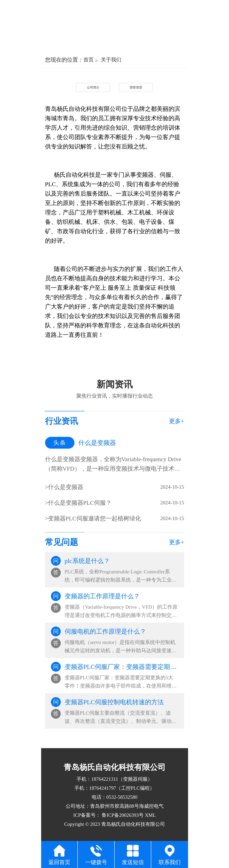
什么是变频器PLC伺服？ (80, 503)
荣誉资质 (136, 87)
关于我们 (111, 60)
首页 (89, 60)
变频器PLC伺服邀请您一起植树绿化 (95, 518)
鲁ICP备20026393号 (122, 815)
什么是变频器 (66, 487)
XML (150, 815)
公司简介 (93, 87)
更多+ (177, 421)
